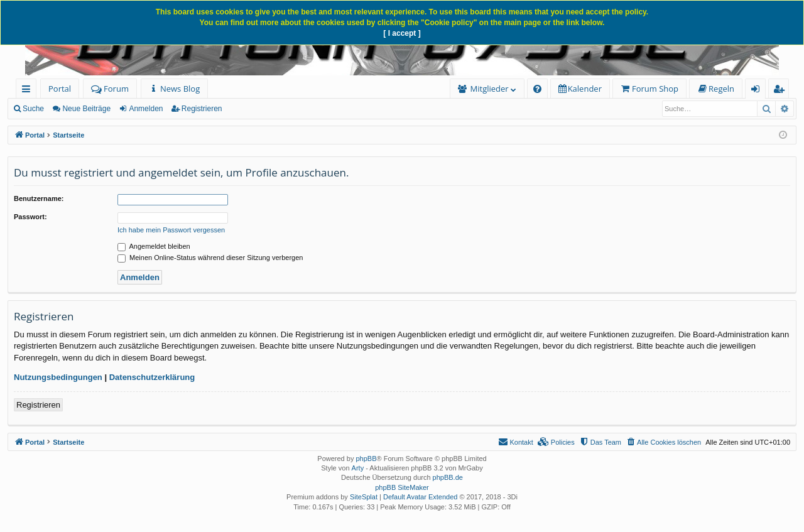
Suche (33, 109)
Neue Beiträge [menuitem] (86, 109)
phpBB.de (448, 477)
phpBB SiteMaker (402, 487)
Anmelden (146, 109)
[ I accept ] (402, 33)
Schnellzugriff (29, 91)
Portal (60, 89)
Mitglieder (490, 89)
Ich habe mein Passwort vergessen (171, 230)
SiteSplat (364, 497)
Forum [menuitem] (110, 89)
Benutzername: (39, 198)
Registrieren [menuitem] (781, 91)
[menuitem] (174, 89)
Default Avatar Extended (420, 497)
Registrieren (202, 109)
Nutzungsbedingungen (58, 377)
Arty (358, 468)
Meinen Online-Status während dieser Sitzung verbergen (210, 258)
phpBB (366, 459)
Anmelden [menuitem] (759, 91)
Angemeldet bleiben (154, 246)
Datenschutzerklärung (152, 377)
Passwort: (30, 217)
